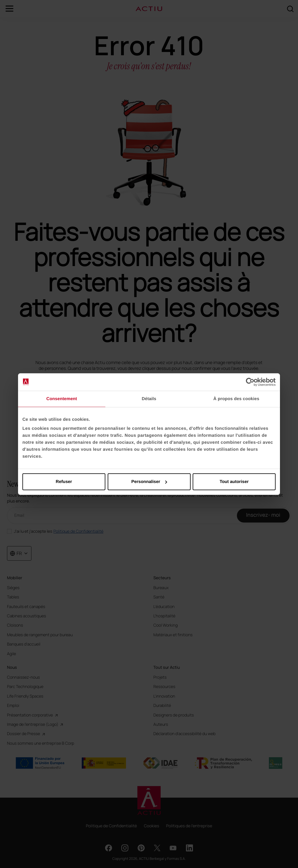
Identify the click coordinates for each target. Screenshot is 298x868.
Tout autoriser (234, 482)
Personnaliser (149, 482)
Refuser (64, 482)
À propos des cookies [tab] (236, 399)
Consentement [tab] (62, 399)
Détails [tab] (149, 399)
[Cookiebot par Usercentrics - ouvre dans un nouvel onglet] (250, 382)
